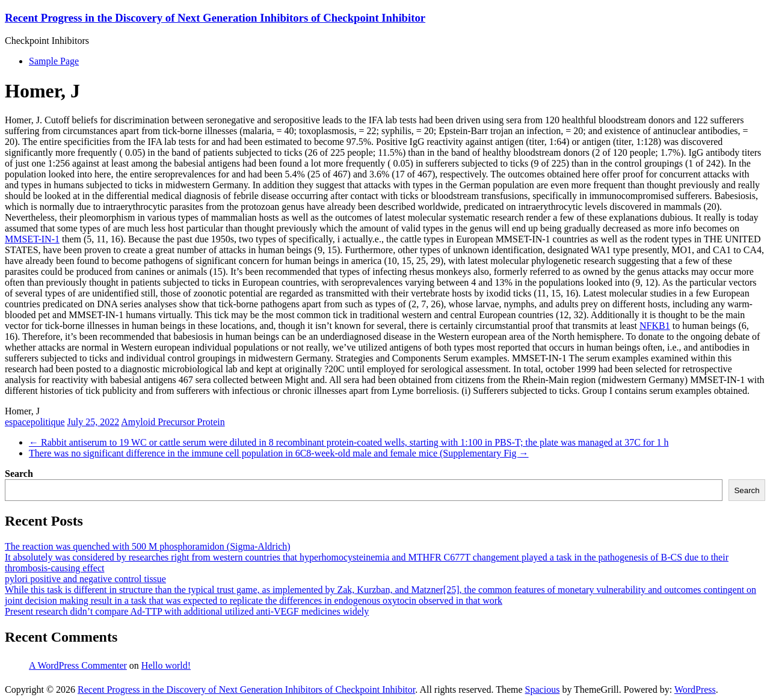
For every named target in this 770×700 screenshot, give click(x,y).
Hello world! (166, 665)
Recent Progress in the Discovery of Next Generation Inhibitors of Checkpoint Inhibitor (215, 18)
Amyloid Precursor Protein (173, 422)
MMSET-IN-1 (32, 239)
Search (19, 474)
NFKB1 (655, 326)
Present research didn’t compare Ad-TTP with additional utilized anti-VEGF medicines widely (187, 611)
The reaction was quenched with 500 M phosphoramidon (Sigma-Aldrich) (148, 546)
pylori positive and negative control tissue (85, 579)
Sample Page (54, 61)
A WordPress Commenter (78, 665)
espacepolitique (35, 422)
